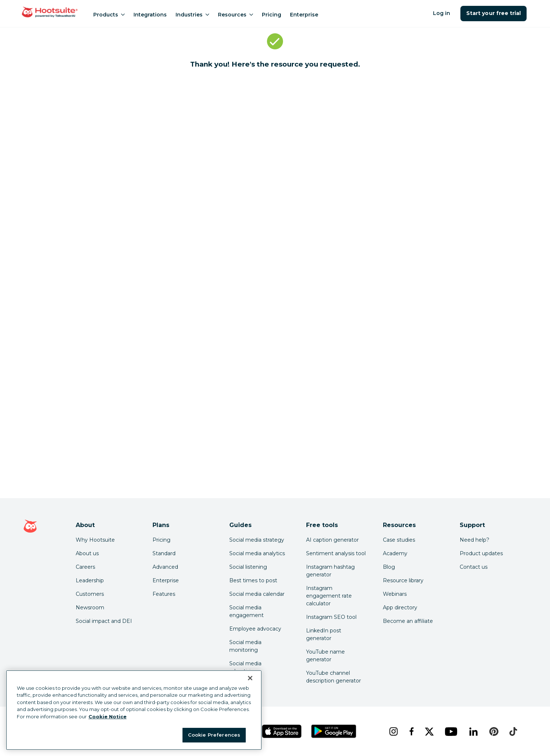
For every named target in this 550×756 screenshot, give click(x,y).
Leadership (90, 580)
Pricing (272, 15)
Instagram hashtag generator (330, 571)
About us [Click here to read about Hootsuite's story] (87, 553)
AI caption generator (332, 540)
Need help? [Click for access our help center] (474, 540)
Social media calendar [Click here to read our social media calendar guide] (257, 594)
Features (164, 594)
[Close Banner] (250, 678)
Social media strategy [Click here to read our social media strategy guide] (257, 540)
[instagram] (393, 731)
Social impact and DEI (104, 621)
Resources (236, 15)
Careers (85, 567)
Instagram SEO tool (331, 617)
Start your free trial (494, 13)
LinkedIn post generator (324, 634)
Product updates (481, 553)
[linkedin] (473, 731)
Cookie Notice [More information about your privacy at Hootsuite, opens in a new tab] (108, 716)
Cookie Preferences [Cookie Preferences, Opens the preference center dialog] (214, 735)
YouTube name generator (325, 656)
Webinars (395, 594)
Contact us (474, 567)
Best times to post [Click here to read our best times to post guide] (253, 580)
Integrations (150, 15)
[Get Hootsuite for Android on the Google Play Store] (334, 731)
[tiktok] (513, 731)
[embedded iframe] (275, 286)
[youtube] (451, 731)
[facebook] (411, 731)
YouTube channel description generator (334, 677)
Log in (442, 13)
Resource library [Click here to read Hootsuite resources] (403, 580)
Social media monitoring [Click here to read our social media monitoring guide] (245, 646)
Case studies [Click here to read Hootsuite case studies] (399, 540)
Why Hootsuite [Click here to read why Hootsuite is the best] (95, 540)
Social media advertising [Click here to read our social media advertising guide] (245, 667)
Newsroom (90, 608)
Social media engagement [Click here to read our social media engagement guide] (246, 611)
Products (109, 15)
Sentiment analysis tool (336, 553)
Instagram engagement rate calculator (329, 596)
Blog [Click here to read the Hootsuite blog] (389, 567)
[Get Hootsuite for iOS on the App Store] (282, 731)
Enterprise (304, 15)
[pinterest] (494, 731)
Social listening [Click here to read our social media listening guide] (248, 567)
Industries (192, 15)
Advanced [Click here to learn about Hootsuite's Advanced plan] (165, 567)
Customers (90, 594)
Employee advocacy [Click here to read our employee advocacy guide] (255, 629)
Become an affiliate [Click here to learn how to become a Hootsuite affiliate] (408, 621)
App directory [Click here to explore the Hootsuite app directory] (400, 608)
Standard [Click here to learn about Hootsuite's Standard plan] (164, 553)
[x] (429, 731)
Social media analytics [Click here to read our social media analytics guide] (257, 553)
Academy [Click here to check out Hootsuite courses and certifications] (395, 553)
